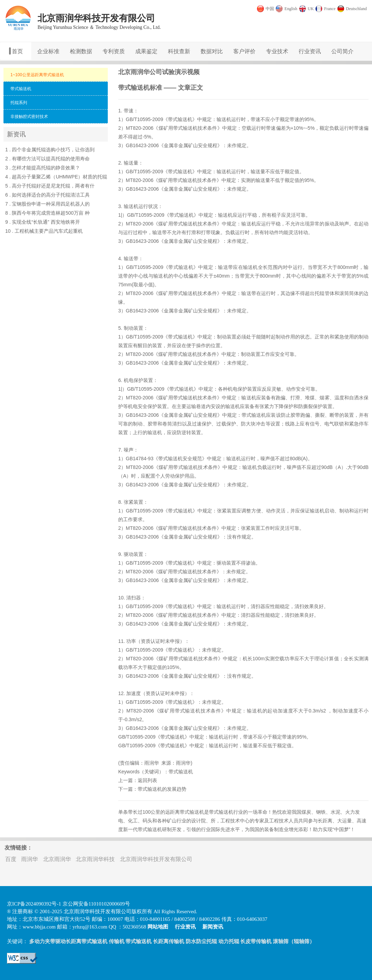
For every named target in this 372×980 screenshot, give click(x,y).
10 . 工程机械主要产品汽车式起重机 (44, 231)
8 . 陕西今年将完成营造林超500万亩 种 (47, 213)
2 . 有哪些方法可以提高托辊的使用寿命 (47, 159)
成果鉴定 (146, 51)
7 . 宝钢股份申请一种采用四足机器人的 (47, 204)
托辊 (320, 293)
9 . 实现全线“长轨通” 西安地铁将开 (43, 222)
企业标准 (48, 51)
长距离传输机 (169, 941)
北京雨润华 (57, 859)
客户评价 (244, 51)
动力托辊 (229, 941)
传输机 (117, 941)
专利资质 (114, 51)
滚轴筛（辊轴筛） (294, 941)
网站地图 (158, 927)
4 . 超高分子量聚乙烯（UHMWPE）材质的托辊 (56, 177)
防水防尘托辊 (201, 941)
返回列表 (147, 780)
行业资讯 (310, 51)
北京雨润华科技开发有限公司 (156, 859)
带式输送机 (180, 119)
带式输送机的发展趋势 (162, 789)
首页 (17, 51)
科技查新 (179, 51)
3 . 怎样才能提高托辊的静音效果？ (43, 168)
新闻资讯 (213, 927)
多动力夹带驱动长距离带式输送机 (68, 941)
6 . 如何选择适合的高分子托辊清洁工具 (47, 195)
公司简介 (342, 51)
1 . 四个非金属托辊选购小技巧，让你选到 (50, 150)
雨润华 (152, 763)
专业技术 (277, 51)
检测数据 (81, 51)
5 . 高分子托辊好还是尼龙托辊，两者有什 (50, 186)
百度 (11, 859)
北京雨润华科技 (95, 859)
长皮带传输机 (256, 941)
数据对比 (212, 51)
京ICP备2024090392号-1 (34, 904)
